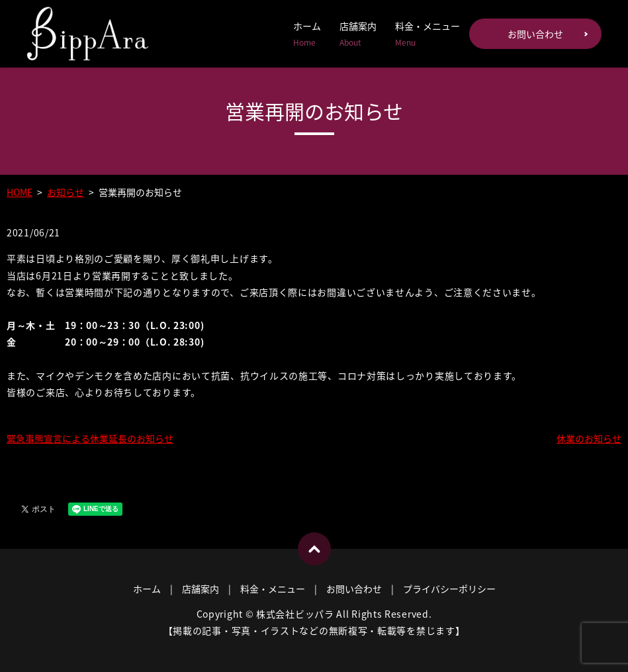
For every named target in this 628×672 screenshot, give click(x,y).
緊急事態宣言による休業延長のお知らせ (90, 438)
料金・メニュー (427, 34)
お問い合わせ (535, 34)
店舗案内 (358, 34)
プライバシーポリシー (449, 589)
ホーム (307, 34)
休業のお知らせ (589, 438)
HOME (20, 192)
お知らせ (66, 192)
